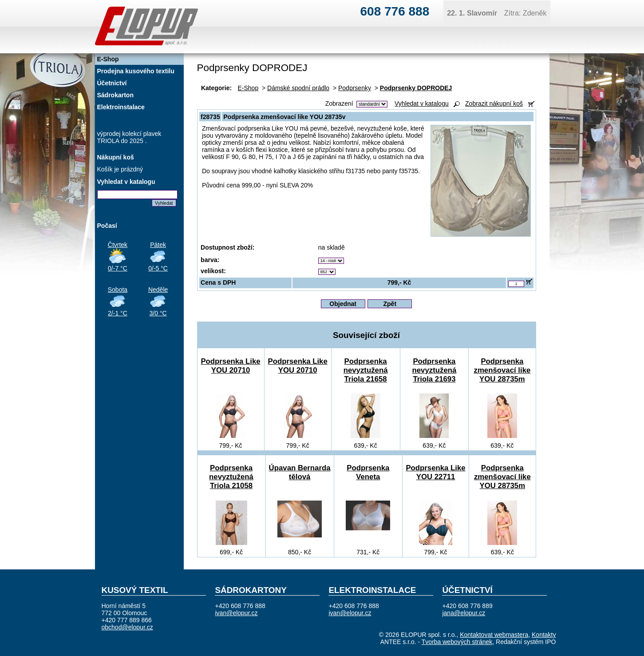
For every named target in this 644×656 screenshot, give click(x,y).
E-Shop (248, 88)
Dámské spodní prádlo (298, 88)
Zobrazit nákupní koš (494, 103)
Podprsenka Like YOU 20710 (230, 366)
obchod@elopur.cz (127, 627)
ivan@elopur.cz (236, 613)
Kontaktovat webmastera (494, 635)
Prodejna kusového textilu (136, 71)
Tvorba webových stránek (457, 642)
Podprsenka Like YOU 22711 (435, 472)
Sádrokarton (115, 95)
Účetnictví (112, 83)
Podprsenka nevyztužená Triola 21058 (231, 477)
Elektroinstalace (121, 107)
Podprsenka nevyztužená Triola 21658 (366, 370)
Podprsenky (355, 88)
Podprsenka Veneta (368, 472)
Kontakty (544, 635)
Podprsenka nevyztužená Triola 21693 (435, 370)
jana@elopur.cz (464, 613)
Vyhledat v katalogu (422, 103)
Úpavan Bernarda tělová (300, 472)
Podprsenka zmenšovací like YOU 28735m (502, 370)
